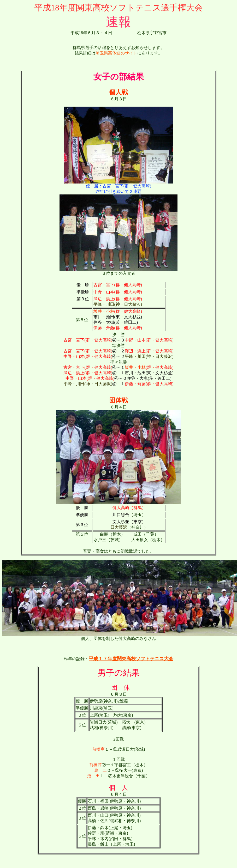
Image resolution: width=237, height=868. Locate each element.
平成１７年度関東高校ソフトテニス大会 (131, 659)
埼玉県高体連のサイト (116, 53)
